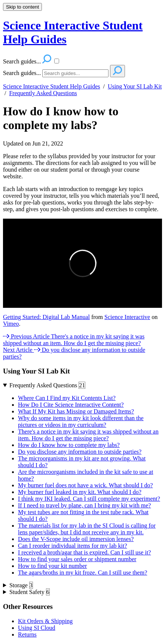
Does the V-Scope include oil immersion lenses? (76, 539)
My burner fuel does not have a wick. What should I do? (85, 485)
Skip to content (22, 7)
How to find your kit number (52, 566)
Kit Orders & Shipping (45, 621)
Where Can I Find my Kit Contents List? (67, 398)
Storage (21, 585)
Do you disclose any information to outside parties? (80, 452)
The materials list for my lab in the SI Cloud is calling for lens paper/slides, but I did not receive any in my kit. (87, 529)
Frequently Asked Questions (43, 93)
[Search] (75, 73)
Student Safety (30, 592)
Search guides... (22, 73)
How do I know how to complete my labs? (61, 118)
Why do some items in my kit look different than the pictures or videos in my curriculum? (81, 421)
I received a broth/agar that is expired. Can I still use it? (84, 552)
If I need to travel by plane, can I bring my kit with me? (84, 505)
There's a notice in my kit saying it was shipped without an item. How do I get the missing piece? (88, 435)
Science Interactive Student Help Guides (51, 86)
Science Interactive (127, 317)
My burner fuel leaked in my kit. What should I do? (80, 492)
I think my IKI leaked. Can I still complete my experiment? (89, 499)
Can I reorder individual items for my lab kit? (72, 546)
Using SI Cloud (37, 628)
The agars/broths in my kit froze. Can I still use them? (82, 573)
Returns (27, 634)
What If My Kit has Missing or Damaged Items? (76, 411)
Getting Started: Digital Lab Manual (46, 317)
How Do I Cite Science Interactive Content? (71, 405)
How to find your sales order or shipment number (77, 559)
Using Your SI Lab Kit (135, 86)
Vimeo (11, 324)
